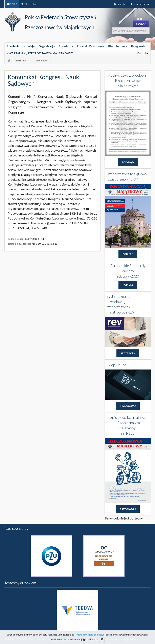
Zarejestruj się (131, 4)
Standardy (66, 46)
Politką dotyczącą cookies (89, 635)
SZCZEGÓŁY (128, 353)
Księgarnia (138, 46)
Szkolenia (13, 46)
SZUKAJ (141, 24)
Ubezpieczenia (118, 46)
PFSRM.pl (21, 61)
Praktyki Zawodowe (90, 46)
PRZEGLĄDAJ (128, 406)
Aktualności (42, 61)
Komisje (29, 46)
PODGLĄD (128, 162)
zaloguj (147, 4)
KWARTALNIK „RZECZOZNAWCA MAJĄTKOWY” (40, 53)
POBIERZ (128, 254)
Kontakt (143, 53)
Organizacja (47, 46)
